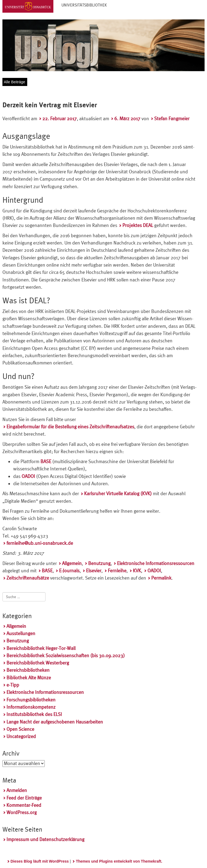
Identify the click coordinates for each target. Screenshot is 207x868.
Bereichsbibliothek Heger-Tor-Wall (41, 648)
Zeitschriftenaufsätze (28, 578)
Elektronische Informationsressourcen (156, 563)
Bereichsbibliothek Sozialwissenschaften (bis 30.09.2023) (66, 655)
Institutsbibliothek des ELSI (34, 714)
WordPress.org (22, 812)
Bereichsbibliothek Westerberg (38, 663)
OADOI (154, 571)
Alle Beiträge (14, 82)
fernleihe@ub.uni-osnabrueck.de (40, 543)
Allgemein (72, 563)
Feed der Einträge (24, 798)
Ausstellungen (21, 633)
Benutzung (99, 563)
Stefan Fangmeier (172, 118)
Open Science (20, 729)
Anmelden (17, 790)
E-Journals (69, 571)
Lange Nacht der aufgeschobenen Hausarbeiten (55, 722)
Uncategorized (21, 736)
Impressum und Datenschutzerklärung (45, 839)
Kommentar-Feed (24, 805)
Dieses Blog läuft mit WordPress (40, 861)
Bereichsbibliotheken (28, 670)
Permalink (161, 578)
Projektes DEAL (138, 225)
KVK (137, 571)
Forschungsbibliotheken (31, 700)
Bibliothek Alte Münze (29, 678)
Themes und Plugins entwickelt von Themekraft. (119, 861)
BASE (47, 571)
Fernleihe (117, 571)
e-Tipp (13, 685)
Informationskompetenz (31, 707)
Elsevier (94, 571)
